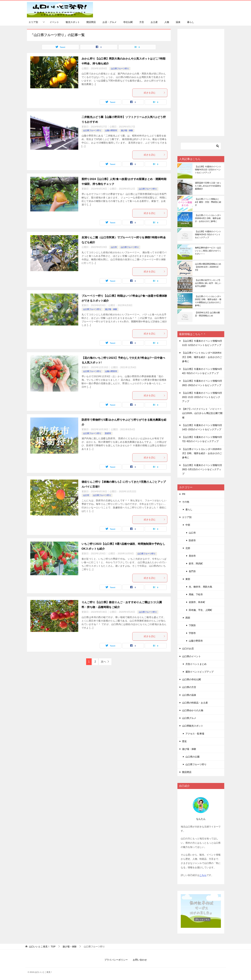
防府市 (108, 433)
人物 (167, 22)
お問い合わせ (140, 960)
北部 (188, 548)
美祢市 (192, 556)
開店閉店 (91, 22)
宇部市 (192, 633)
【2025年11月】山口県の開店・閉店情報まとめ (207, 314)
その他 (186, 502)
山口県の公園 (192, 757)
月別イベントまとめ (196, 664)
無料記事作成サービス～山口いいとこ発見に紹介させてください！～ (208, 251)
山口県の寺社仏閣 (191, 679)
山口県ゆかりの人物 (193, 710)
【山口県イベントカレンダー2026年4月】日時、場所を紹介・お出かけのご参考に (208, 218)
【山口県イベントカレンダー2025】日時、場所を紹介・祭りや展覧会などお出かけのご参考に (208, 301)
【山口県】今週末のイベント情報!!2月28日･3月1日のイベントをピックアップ (202, 469)
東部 (188, 579)
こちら (203, 875)
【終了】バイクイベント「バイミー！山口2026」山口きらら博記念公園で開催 (202, 413)
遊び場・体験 (127, 130)
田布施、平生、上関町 (200, 610)
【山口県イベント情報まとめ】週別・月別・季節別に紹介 (208, 202)
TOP (42, 947)
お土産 (154, 22)
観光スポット (73, 22)
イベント (54, 22)
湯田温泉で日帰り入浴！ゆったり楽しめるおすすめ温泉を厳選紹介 (208, 186)
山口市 (114, 247)
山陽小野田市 (111, 130)
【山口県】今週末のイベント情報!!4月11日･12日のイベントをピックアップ (208, 170)
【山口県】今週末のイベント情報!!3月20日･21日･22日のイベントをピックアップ (202, 397)
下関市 (192, 625)
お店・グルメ (110, 22)
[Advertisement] (201, 82)
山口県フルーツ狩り (120, 69)
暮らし (191, 22)
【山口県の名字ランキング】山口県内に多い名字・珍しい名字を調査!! (208, 283)
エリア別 (33, 22)
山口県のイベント (191, 656)
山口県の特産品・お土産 (195, 703)
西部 (188, 618)
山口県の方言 (189, 687)
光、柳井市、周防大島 (200, 587)
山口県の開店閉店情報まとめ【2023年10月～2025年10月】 (208, 267)
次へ (104, 662)
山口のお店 (188, 648)
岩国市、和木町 (197, 602)
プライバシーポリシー (116, 960)
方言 (142, 22)
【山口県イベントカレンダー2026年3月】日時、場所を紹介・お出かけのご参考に (202, 453)
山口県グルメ (189, 718)
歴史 (184, 741)
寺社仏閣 (128, 22)
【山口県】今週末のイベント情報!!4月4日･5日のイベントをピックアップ (208, 235)
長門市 (192, 571)
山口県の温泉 (189, 695)
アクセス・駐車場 (195, 734)
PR (184, 494)
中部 (188, 525)
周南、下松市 (196, 594)
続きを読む (155, 93)
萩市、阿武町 (196, 564)
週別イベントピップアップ (199, 672)
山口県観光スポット (193, 726)
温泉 (178, 22)
